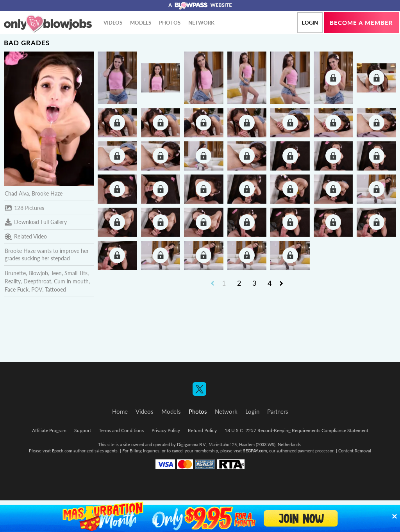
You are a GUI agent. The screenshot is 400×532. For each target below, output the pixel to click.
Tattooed (55, 289)
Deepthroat (37, 281)
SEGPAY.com (255, 451)
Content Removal (355, 451)
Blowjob (38, 273)
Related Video (26, 237)
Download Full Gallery (36, 222)
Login (310, 23)
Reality (13, 281)
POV (37, 289)
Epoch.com (62, 451)
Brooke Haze (47, 193)
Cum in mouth (71, 281)
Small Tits (76, 273)
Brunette (15, 273)
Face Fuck (17, 289)
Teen (56, 273)
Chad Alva (17, 193)
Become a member (361, 23)
